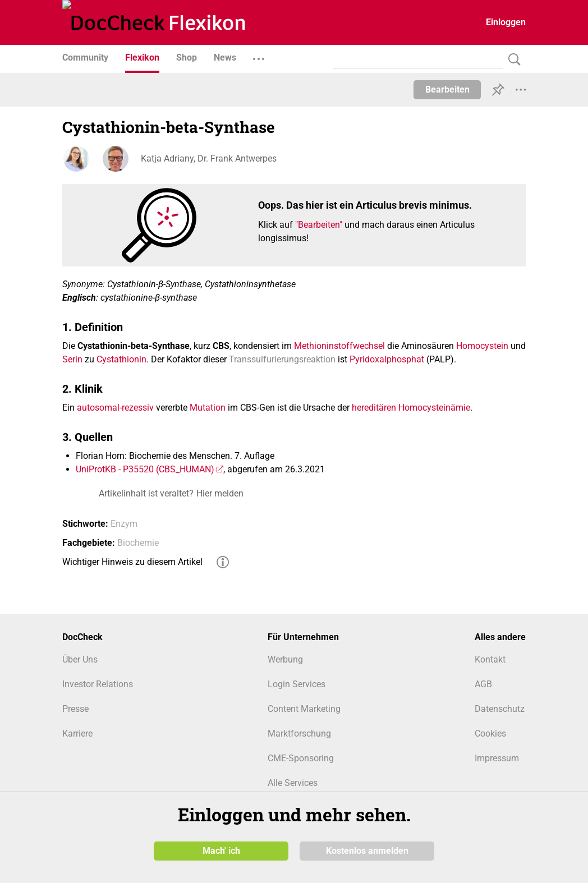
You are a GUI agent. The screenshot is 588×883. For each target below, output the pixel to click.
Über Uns (80, 659)
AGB (483, 684)
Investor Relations (98, 684)
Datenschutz (500, 709)
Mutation (208, 408)
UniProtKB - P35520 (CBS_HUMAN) (145, 469)
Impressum (497, 758)
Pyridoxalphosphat (387, 359)
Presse (75, 709)
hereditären (374, 408)
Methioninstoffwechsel (339, 346)
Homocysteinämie (434, 408)
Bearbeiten (447, 89)
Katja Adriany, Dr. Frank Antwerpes (209, 158)
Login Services (297, 684)
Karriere (77, 733)
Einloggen (506, 22)
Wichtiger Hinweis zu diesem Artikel (132, 562)
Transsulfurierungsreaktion (282, 359)
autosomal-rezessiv (115, 408)
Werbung (285, 659)
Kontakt (490, 659)
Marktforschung (299, 733)
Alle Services (293, 783)
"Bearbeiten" (319, 225)
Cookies (490, 733)
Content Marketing (304, 709)
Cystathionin (121, 359)
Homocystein (482, 346)
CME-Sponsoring (301, 758)
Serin (72, 359)
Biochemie (138, 543)
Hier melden (220, 493)
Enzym (124, 524)
